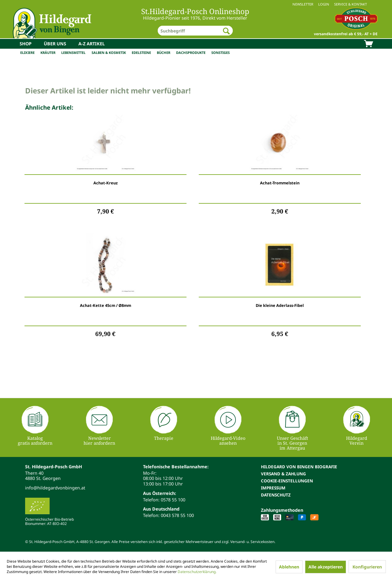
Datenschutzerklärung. (197, 572)
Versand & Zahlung (283, 474)
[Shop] (26, 44)
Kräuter (48, 53)
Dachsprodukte (191, 53)
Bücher (164, 53)
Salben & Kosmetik (109, 53)
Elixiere (27, 53)
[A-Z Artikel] (92, 44)
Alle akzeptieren (326, 567)
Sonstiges (221, 53)
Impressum (273, 488)
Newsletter (303, 4)
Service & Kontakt (351, 4)
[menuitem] (196, 4)
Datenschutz (276, 495)
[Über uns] (55, 44)
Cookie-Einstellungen (287, 481)
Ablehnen (289, 567)
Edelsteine (141, 53)
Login (324, 4)
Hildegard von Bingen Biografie (299, 467)
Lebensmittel (73, 53)
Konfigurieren (367, 567)
